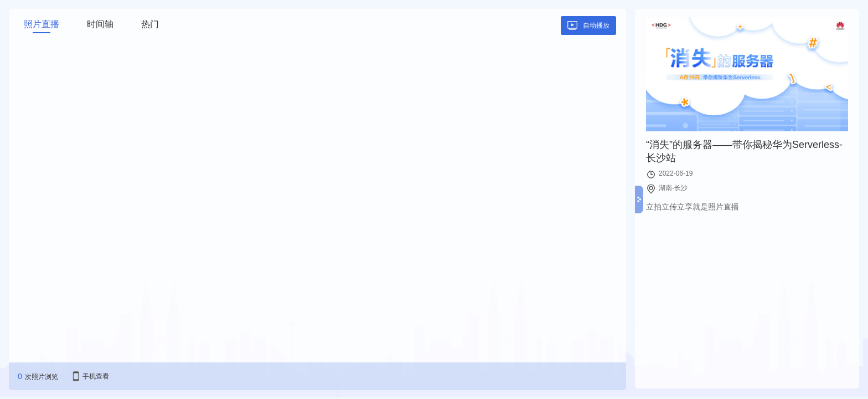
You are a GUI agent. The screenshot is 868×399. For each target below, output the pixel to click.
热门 (150, 24)
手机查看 (96, 376)
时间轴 (100, 24)
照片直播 (42, 24)
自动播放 (596, 25)
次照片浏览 (42, 377)
